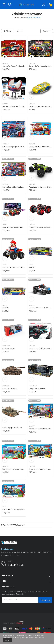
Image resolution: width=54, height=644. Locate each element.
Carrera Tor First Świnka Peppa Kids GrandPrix (14, 469)
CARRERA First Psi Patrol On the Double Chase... (40, 469)
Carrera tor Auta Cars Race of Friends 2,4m (40, 147)
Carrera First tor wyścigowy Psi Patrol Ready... (14, 510)
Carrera (5, 63)
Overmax (32, 184)
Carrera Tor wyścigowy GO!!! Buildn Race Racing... (14, 147)
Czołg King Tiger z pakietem (12, 428)
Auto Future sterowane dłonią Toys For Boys (14, 227)
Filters (7, 31)
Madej (31, 265)
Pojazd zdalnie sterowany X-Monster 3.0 (40, 187)
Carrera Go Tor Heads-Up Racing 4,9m (40, 66)
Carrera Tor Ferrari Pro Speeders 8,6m (14, 66)
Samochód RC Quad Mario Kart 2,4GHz (14, 268)
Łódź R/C (32, 268)
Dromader (6, 345)
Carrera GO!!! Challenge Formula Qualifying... (40, 348)
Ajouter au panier (5, 57)
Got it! (7, 640)
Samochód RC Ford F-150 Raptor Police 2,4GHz (40, 308)
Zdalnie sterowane (13, 525)
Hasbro (5, 104)
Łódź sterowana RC (9, 348)
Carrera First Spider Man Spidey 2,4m (14, 187)
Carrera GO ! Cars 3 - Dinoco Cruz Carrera (40, 106)
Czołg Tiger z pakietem (37, 389)
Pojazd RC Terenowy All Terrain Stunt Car (40, 227)
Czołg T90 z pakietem (10, 389)
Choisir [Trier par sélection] (47, 31)
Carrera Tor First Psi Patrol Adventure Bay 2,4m (40, 429)
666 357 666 (16, 565)
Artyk (4, 225)
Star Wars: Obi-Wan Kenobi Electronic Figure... (14, 106)
